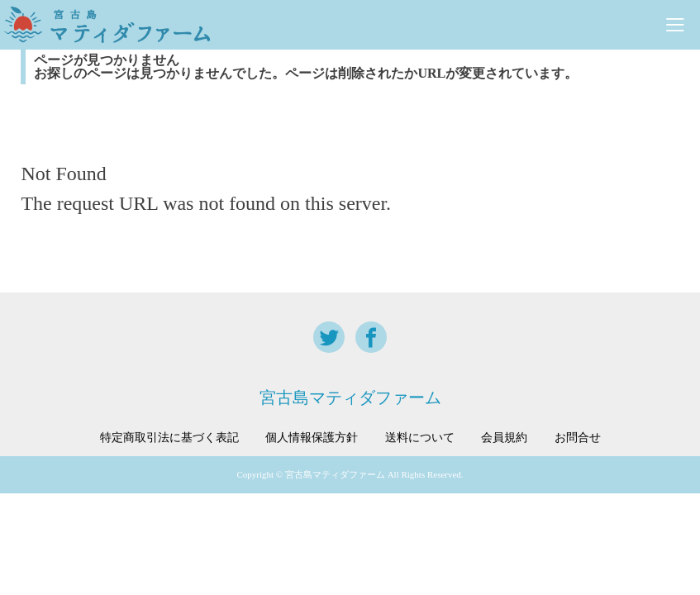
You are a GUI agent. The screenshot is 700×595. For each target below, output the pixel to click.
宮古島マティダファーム (350, 397)
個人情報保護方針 (312, 438)
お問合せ (578, 438)
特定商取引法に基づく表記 (169, 438)
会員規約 (504, 438)
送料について (420, 438)
